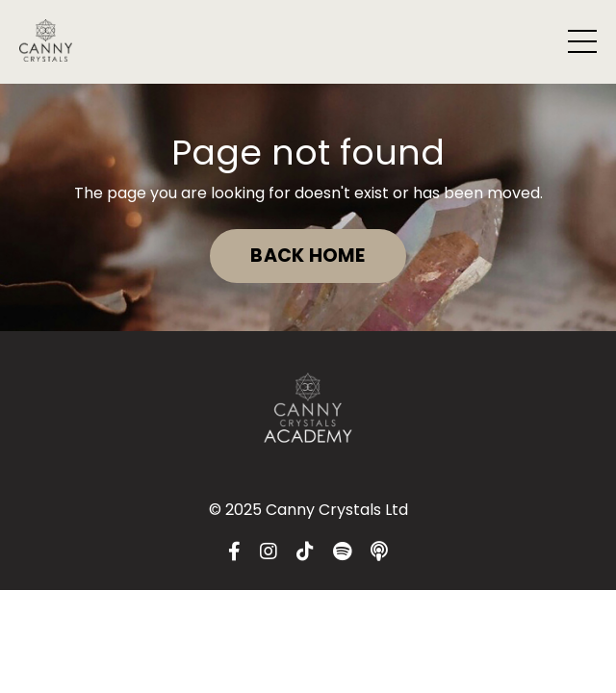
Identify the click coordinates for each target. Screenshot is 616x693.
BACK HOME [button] (308, 256)
